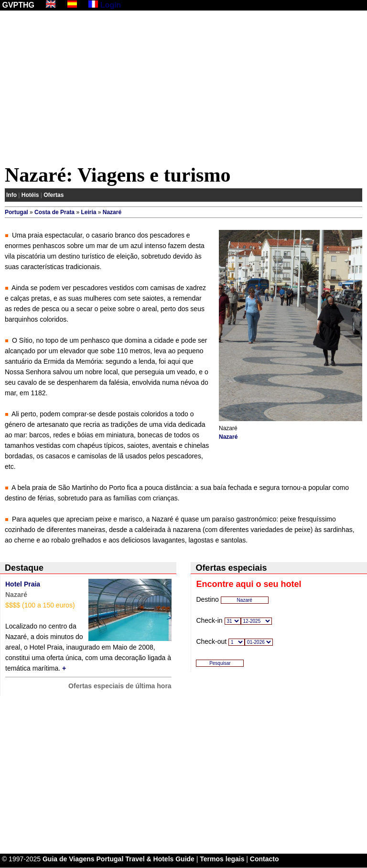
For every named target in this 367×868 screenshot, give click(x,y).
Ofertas (54, 195)
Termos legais (222, 859)
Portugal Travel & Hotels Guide (146, 859)
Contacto (264, 859)
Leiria (88, 212)
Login (111, 5)
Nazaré (112, 212)
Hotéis (30, 195)
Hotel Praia (23, 584)
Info (11, 195)
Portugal (16, 212)
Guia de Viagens (69, 859)
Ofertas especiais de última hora (120, 686)
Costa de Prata (54, 212)
